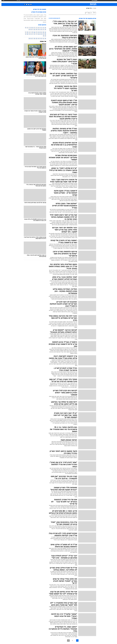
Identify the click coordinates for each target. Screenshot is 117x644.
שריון (23, 18)
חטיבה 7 (43, 17)
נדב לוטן (24, 17)
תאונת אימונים (42, 20)
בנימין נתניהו (35, 20)
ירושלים (28, 20)
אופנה (41, 1)
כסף (66, 1)
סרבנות (24, 20)
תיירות (53, 1)
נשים (44, 18)
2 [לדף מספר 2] (71, 640)
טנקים (40, 15)
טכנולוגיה (47, 1)
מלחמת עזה (38, 17)
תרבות (75, 1)
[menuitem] (84, 1)
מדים (33, 15)
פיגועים (43, 22)
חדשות (85, 1)
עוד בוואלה (42, 42)
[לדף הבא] (67, 641)
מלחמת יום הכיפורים (31, 17)
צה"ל (44, 15)
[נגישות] (2, 2)
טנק (40, 18)
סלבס (70, 1)
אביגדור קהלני (29, 18)
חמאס (31, 20)
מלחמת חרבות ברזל (27, 15)
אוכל (62, 1)
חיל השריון (88, 8)
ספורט (80, 1)
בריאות (58, 1)
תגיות (93, 8)
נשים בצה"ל (36, 18)
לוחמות (37, 15)
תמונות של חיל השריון (38, 9)
